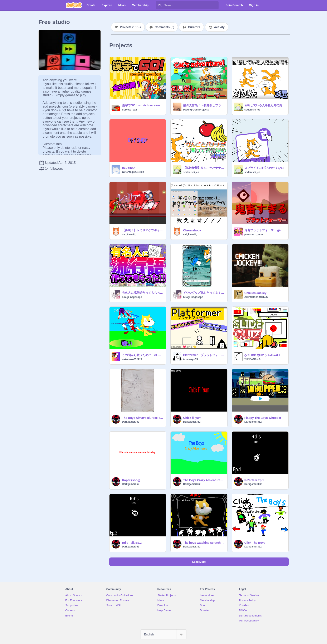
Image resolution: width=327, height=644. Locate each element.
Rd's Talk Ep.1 (254, 480)
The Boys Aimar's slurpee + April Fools (143, 418)
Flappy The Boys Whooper (263, 418)
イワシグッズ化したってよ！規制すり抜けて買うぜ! (204, 293)
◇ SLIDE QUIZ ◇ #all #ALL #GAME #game (265, 355)
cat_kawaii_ (129, 235)
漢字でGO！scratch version (141, 105)
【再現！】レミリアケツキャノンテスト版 (143, 230)
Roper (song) (131, 480)
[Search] (160, 5)
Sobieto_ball (129, 110)
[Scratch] (74, 5)
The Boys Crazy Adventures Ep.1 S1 (204, 480)
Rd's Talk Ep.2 (132, 543)
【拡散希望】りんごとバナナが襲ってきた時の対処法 (204, 168)
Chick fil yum (192, 418)
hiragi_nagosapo (132, 297)
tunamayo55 (190, 359)
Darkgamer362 (131, 422)
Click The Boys (255, 543)
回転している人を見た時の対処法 (265, 105)
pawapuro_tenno (254, 235)
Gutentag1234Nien (133, 172)
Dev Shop (129, 168)
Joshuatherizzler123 (256, 297)
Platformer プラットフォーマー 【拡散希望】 (204, 355)
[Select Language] (163, 634)
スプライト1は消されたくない (264, 168)
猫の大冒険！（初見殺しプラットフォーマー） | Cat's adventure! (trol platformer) (204, 105)
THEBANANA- (253, 359)
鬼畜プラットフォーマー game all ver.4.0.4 (265, 230)
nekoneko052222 (132, 359)
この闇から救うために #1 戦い (143, 355)
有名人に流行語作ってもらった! (143, 293)
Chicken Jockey (255, 293)
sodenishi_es (252, 110)
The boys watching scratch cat (204, 543)
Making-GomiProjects (196, 110)
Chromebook (192, 230)
